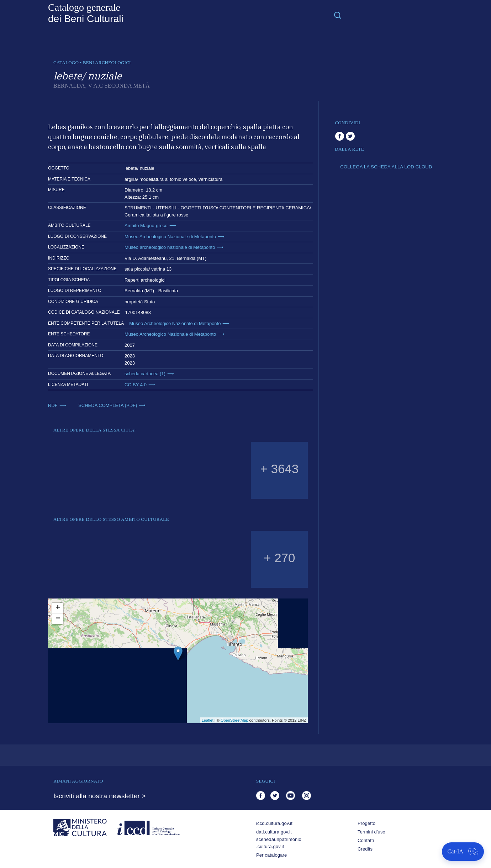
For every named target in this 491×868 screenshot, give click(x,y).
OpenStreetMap (234, 720)
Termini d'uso (371, 832)
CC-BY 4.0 (136, 385)
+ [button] (58, 608)
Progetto (366, 823)
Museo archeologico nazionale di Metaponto (170, 247)
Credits (365, 849)
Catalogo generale (86, 13)
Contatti (366, 840)
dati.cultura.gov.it (274, 832)
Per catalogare (271, 855)
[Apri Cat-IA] (463, 852)
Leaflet (208, 720)
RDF (53, 405)
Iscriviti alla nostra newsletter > (99, 796)
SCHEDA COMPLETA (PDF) (108, 405)
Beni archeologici (107, 62)
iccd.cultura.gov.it (274, 823)
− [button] (58, 619)
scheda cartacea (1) (145, 374)
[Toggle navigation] (338, 15)
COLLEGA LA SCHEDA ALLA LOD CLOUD (386, 167)
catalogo (66, 62)
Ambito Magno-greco (146, 226)
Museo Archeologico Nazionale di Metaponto (170, 237)
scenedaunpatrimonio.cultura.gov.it (279, 843)
